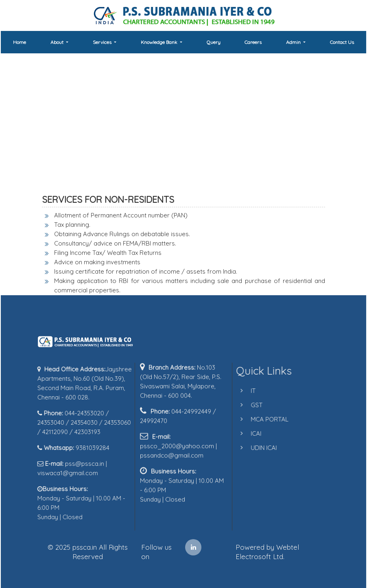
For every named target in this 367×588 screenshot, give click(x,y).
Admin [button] (294, 42)
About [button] (58, 42)
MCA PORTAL (263, 419)
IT (246, 391)
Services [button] (103, 42)
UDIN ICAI (257, 448)
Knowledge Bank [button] (160, 42)
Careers (253, 42)
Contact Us (342, 42)
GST (250, 405)
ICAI (249, 433)
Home (20, 42)
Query (214, 42)
